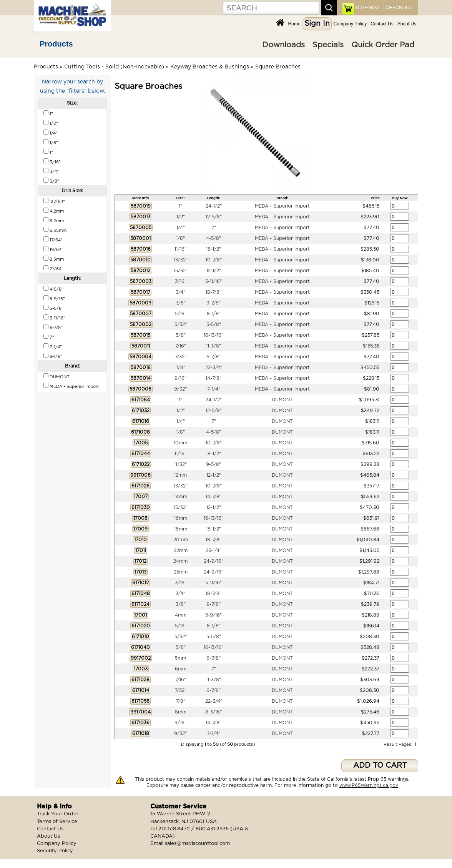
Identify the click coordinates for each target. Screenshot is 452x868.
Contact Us (382, 24)
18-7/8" (214, 292)
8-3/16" (214, 712)
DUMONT (282, 400)
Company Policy (350, 24)
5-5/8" (214, 324)
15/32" (181, 271)
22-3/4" (214, 367)
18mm (181, 529)
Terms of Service (57, 822)
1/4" (181, 228)
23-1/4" (214, 550)
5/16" (181, 314)
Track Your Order (58, 814)
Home (294, 24)
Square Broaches (278, 67)
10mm (180, 443)
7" (214, 228)
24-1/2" (214, 206)
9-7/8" (214, 303)
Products (56, 44)
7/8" (181, 367)
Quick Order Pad (383, 45)
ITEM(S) (367, 8)
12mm (180, 475)
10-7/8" (214, 260)
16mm (181, 518)
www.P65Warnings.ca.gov (369, 785)
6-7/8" (214, 357)
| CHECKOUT (397, 8)
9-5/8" (214, 464)
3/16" (181, 281)
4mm (181, 615)
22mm (181, 550)
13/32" (181, 260)
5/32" (181, 324)
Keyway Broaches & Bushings (210, 67)
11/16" (180, 249)
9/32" (180, 389)
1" (180, 206)
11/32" (180, 464)
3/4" (180, 292)
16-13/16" (214, 335)
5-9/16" (214, 615)
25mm (181, 572)
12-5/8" (214, 217)
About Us (407, 24)
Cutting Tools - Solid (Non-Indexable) (114, 67)
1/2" (181, 217)
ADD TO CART (380, 766)
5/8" (181, 335)
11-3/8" (214, 346)
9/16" (180, 378)
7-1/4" (214, 389)
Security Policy (55, 851)
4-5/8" (214, 238)
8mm (181, 712)
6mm (181, 669)
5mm (180, 658)
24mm (180, 561)
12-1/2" (214, 271)
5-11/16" (214, 281)
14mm (181, 497)
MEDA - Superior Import (282, 206)
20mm (181, 540)
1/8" (180, 238)
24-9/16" (214, 561)
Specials (328, 45)
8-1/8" (214, 314)
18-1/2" (214, 249)
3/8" (181, 303)
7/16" (181, 346)
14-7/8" (214, 378)
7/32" (181, 357)
